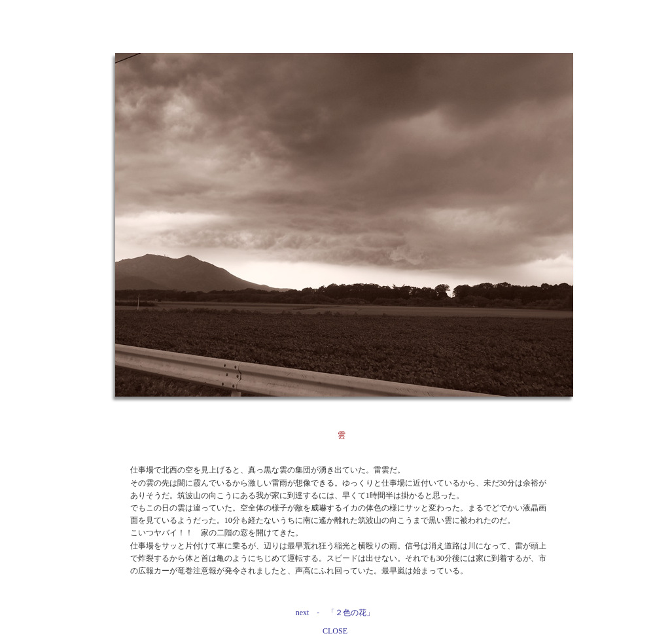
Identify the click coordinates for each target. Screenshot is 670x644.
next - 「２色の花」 (335, 613)
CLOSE (335, 631)
